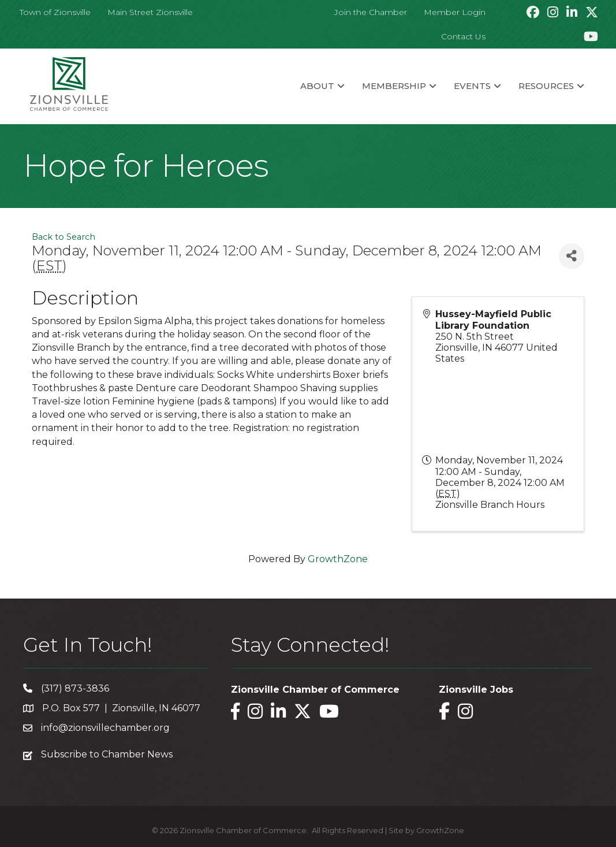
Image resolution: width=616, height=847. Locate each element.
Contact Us (463, 36)
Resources (546, 86)
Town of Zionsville (55, 12)
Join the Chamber (371, 12)
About (317, 86)
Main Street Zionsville (150, 12)
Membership (394, 86)
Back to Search (64, 237)
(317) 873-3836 (75, 688)
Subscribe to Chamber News (107, 754)
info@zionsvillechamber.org (105, 728)
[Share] (572, 256)
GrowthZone (338, 559)
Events (472, 86)
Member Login (455, 12)
